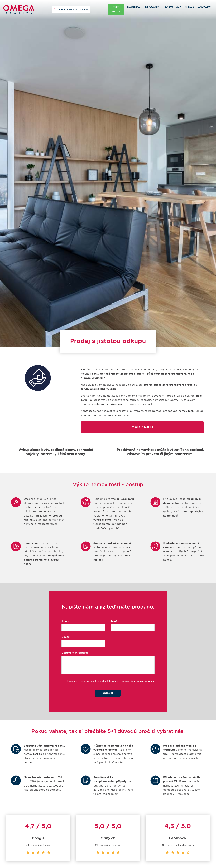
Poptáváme (173, 7)
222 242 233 (73, 10)
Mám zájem (142, 414)
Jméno (66, 608)
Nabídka (134, 7)
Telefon (115, 608)
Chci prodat (116, 10)
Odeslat (108, 679)
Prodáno (152, 7)
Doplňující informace (75, 639)
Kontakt (204, 7)
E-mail (66, 624)
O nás (189, 7)
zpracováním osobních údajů (138, 668)
